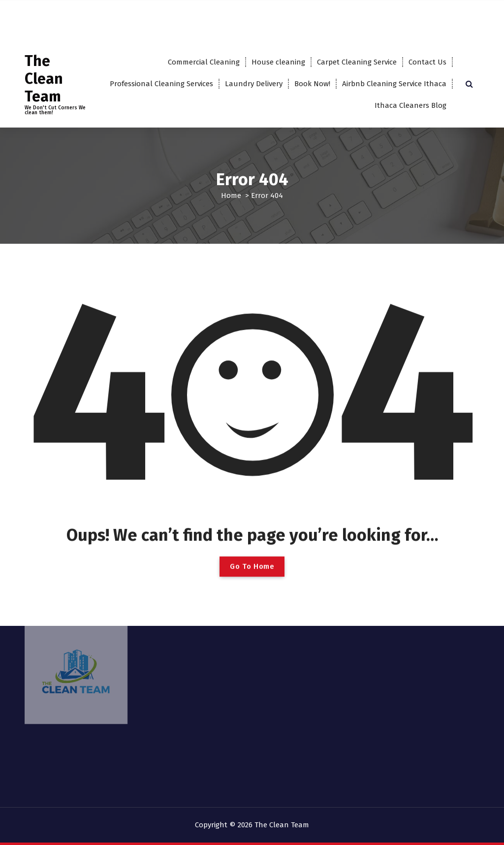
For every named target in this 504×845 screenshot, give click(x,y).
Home (231, 195)
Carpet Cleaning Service (357, 62)
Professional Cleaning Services (161, 84)
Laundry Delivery (254, 84)
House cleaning (278, 62)
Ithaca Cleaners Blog (410, 105)
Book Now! (312, 84)
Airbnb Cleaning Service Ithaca (394, 84)
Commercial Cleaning (204, 62)
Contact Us (427, 62)
